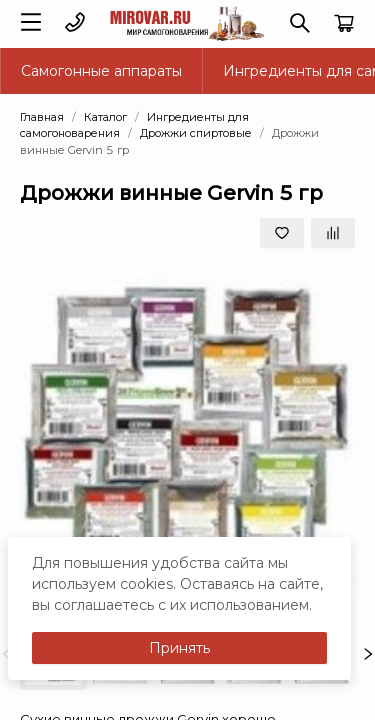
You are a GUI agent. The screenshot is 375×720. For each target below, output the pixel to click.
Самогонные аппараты (101, 71)
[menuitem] (102, 71)
